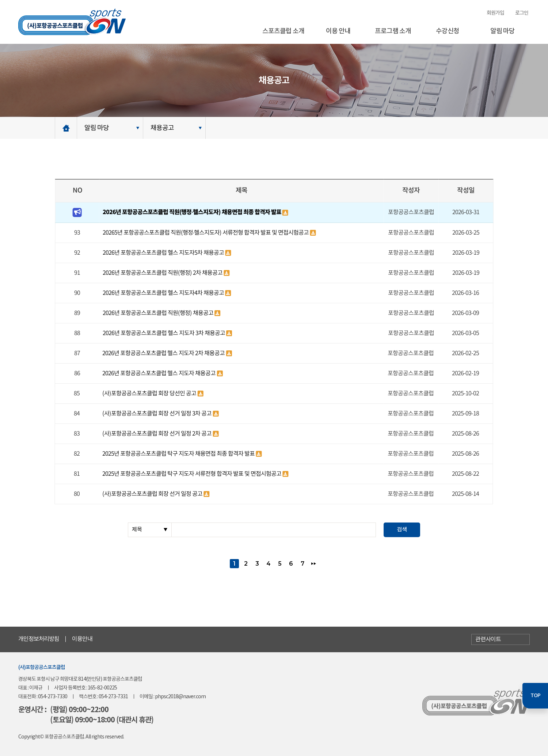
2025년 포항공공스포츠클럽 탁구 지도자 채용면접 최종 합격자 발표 (179, 454)
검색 (402, 530)
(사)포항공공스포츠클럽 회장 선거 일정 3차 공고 (157, 414)
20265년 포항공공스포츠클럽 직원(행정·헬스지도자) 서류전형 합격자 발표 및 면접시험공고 (206, 233)
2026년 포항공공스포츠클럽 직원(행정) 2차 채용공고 (163, 273)
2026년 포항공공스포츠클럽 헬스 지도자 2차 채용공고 (164, 353)
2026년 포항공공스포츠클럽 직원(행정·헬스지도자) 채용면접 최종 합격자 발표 (192, 212)
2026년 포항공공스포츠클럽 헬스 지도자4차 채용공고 (164, 293)
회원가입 (495, 13)
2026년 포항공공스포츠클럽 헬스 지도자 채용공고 (159, 373)
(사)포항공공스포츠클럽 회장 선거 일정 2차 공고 (157, 434)
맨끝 (314, 564)
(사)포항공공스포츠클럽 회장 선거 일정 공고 (153, 494)
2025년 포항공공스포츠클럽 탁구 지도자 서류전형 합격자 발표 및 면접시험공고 (192, 474)
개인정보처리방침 (39, 639)
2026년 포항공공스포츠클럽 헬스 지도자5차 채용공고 (164, 253)
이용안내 (82, 639)
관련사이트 (488, 639)
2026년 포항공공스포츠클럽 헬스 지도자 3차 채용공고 (164, 333)
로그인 (522, 13)
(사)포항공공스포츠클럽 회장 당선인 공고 (150, 394)
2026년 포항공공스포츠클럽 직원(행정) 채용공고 (159, 313)
